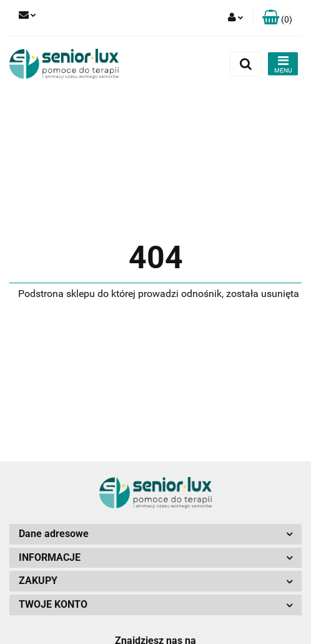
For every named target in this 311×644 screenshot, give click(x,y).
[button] (277, 18)
